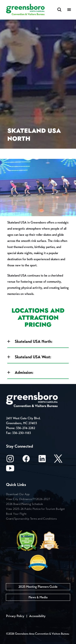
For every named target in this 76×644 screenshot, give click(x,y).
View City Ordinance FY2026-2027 (28, 499)
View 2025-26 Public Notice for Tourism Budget (35, 509)
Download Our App (18, 494)
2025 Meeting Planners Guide (38, 587)
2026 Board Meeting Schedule (24, 504)
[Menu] (69, 10)
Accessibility (37, 616)
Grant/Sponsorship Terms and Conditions (32, 519)
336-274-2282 (26, 428)
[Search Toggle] (59, 10)
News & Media (38, 597)
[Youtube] (10, 470)
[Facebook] (26, 460)
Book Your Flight (16, 514)
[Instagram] (10, 460)
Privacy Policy (15, 616)
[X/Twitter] (58, 460)
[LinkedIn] (42, 460)
